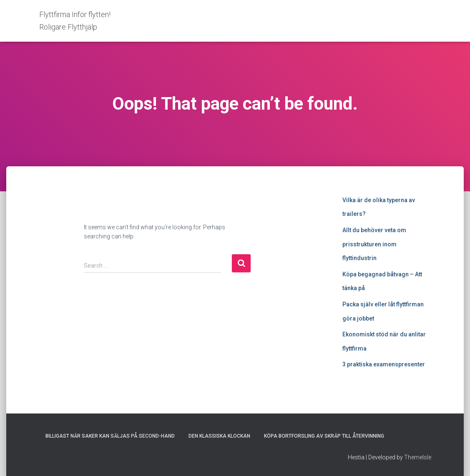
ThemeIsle (418, 457)
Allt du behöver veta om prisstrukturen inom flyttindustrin (374, 244)
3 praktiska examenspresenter (384, 364)
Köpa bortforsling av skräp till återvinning (324, 436)
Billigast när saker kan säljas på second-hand (110, 436)
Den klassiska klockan (219, 436)
